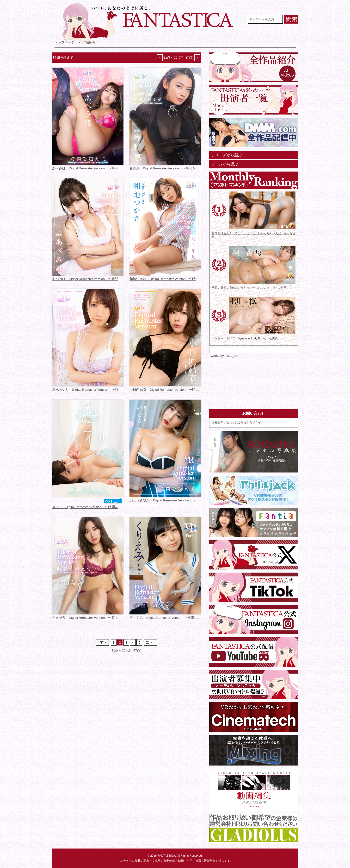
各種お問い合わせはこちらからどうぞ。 (238, 422)
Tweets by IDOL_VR (224, 356)
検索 (291, 19)
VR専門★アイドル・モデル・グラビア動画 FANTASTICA (150, 22)
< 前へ (102, 642)
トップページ (65, 42)
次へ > (151, 642)
